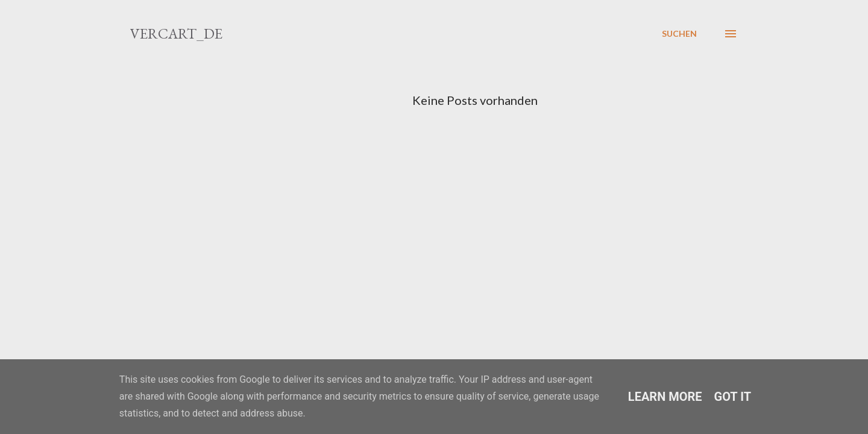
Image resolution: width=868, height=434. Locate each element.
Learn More (665, 397)
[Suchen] (679, 34)
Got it (733, 397)
